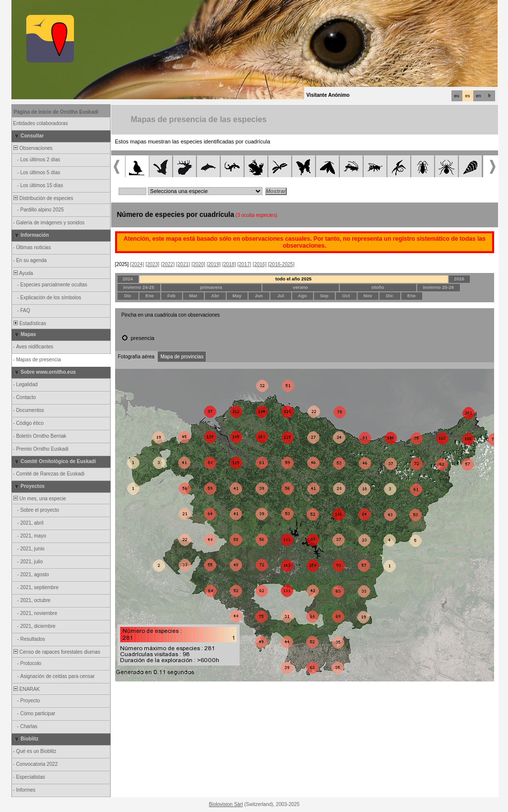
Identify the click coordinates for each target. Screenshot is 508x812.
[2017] (245, 264)
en (478, 96)
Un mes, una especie (39, 499)
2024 (128, 279)
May (237, 296)
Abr (215, 296)
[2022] (168, 264)
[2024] (137, 264)
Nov (368, 296)
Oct (346, 296)
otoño (378, 287)
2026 (459, 279)
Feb (171, 296)
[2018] (229, 264)
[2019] (214, 264)
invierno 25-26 (438, 287)
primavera (211, 287)
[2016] (259, 264)
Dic (128, 296)
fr (490, 96)
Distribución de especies (43, 198)
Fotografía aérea (136, 357)
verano (300, 287)
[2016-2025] (281, 264)
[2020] (198, 264)
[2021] (183, 264)
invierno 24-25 (139, 287)
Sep (324, 296)
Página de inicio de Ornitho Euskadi (56, 112)
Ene (150, 296)
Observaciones (32, 148)
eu (456, 96)
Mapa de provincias (182, 357)
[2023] (152, 264)
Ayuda (23, 273)
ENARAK (26, 689)
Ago (302, 296)
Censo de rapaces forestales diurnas (56, 652)
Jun (259, 296)
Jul (281, 296)
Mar (193, 296)
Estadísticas (29, 323)
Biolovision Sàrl (226, 804)
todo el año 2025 (293, 279)
